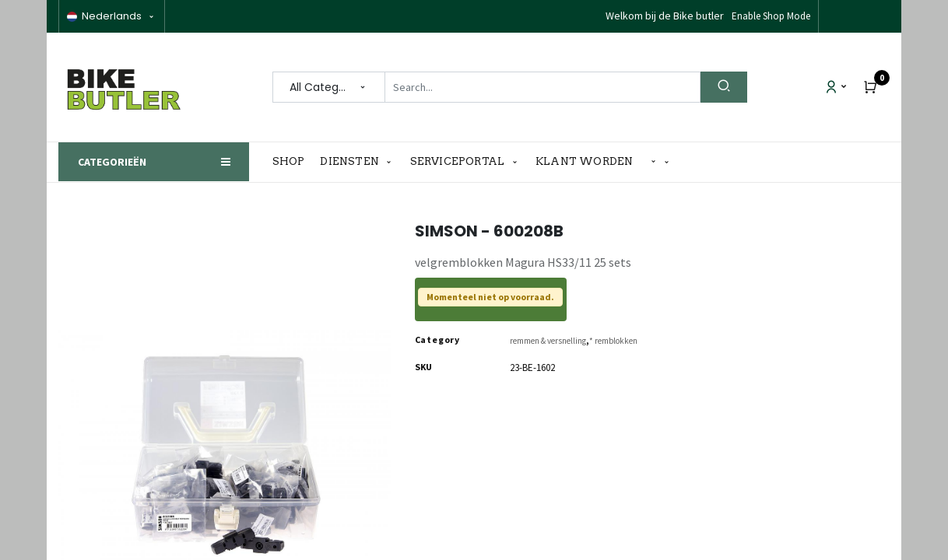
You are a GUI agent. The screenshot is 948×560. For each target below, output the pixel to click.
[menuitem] (293, 162)
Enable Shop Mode (771, 16)
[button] (660, 162)
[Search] (724, 87)
